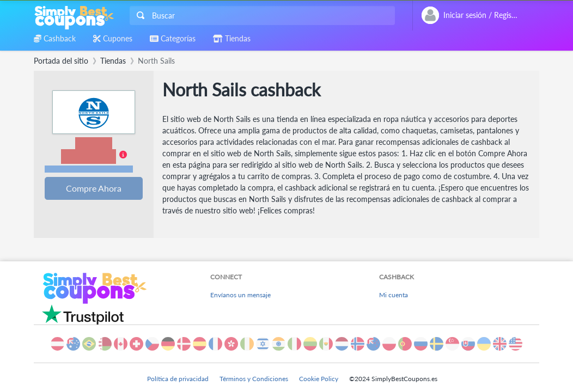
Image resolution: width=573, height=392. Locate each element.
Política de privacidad (178, 379)
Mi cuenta (394, 295)
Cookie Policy (319, 379)
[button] (94, 156)
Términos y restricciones (89, 169)
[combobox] (261, 16)
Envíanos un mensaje (240, 295)
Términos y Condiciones (254, 379)
